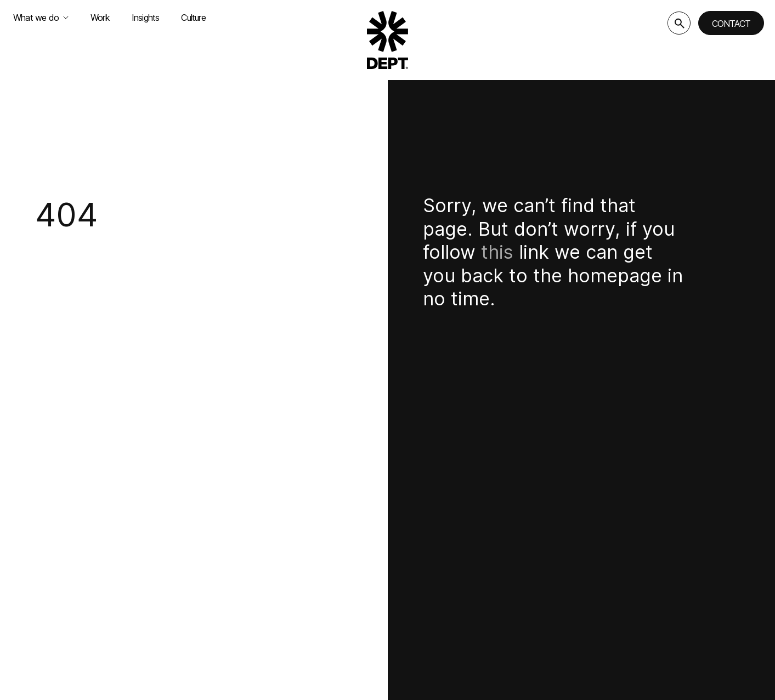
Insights (146, 18)
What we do (41, 18)
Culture (193, 18)
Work (100, 18)
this (497, 252)
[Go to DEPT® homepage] (388, 40)
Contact (731, 24)
